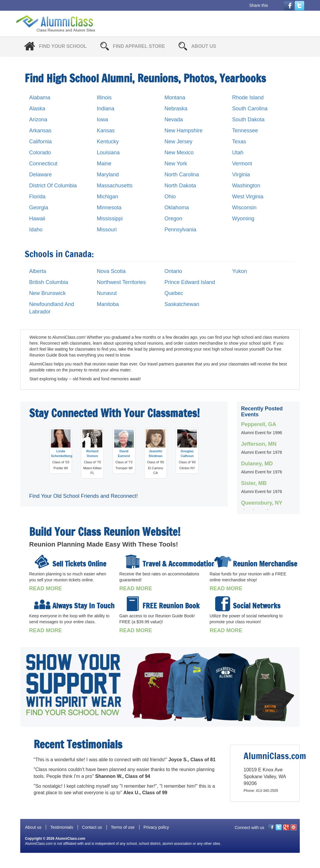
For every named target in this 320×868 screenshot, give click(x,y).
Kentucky (108, 142)
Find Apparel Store (139, 46)
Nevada (174, 120)
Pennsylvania (180, 230)
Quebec (174, 293)
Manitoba (108, 304)
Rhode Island (248, 98)
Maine (104, 164)
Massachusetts (115, 186)
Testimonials (62, 827)
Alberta (38, 271)
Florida (37, 197)
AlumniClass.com (70, 839)
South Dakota (248, 120)
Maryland (108, 175)
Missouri (107, 230)
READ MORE (46, 588)
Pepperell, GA (259, 424)
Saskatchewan (182, 304)
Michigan (108, 197)
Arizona (38, 120)
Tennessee (245, 131)
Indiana (106, 109)
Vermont (242, 164)
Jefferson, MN (259, 444)
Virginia (241, 175)
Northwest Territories (121, 282)
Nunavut (107, 293)
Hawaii (37, 219)
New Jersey (178, 142)
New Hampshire (183, 131)
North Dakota (180, 186)
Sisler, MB (254, 483)
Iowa (103, 120)
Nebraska (176, 109)
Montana (175, 98)
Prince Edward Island (190, 282)
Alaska (37, 109)
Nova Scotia (111, 271)
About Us (204, 46)
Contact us (92, 827)
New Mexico (179, 153)
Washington (246, 186)
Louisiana (108, 153)
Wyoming (243, 219)
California (40, 142)
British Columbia (49, 282)
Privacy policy (156, 827)
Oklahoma (177, 208)
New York (176, 164)
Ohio (170, 197)
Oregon (173, 219)
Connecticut (43, 164)
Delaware (40, 175)
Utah (238, 153)
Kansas (106, 131)
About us (33, 827)
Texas (239, 142)
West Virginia (248, 197)
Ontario (173, 271)
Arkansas (40, 131)
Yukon (240, 271)
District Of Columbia (53, 186)
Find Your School (63, 46)
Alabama (40, 98)
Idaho (36, 230)
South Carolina (250, 109)
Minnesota (109, 208)
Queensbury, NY (262, 503)
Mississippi (110, 219)
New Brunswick (47, 293)
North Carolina (182, 175)
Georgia (39, 208)
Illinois (104, 98)
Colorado (40, 153)
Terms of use (123, 827)
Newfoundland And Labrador (52, 308)
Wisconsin (244, 208)
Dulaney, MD (257, 464)
